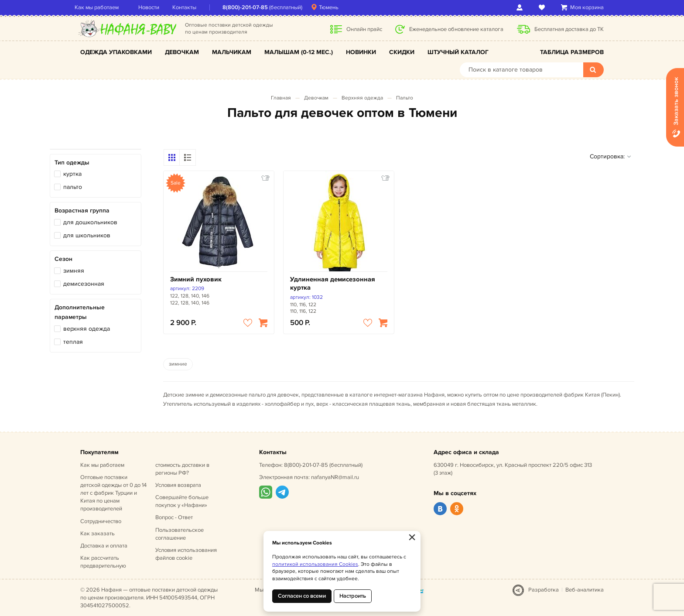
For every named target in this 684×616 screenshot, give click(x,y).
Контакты (190, 7)
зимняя (74, 271)
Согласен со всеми (302, 596)
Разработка (544, 590)
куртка (72, 174)
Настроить (353, 596)
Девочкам (182, 52)
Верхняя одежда (362, 98)
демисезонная (84, 284)
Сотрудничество (101, 521)
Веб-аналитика (585, 590)
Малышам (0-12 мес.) (299, 52)
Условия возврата (178, 485)
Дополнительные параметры (80, 312)
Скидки (402, 52)
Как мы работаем (102, 7)
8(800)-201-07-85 (251, 7)
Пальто (405, 98)
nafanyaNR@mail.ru (335, 477)
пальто (73, 187)
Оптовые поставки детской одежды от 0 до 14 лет (113, 493)
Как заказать (97, 534)
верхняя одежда (87, 329)
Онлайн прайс (364, 29)
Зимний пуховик (196, 279)
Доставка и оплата (104, 546)
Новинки (361, 52)
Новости (154, 7)
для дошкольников (90, 222)
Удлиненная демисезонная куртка (333, 284)
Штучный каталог (458, 52)
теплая (73, 342)
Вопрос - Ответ (174, 517)
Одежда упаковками (116, 52)
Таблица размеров (572, 52)
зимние (178, 364)
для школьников (87, 235)
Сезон (63, 259)
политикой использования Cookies (315, 564)
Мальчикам (232, 52)
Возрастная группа (82, 210)
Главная (281, 98)
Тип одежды (72, 163)
